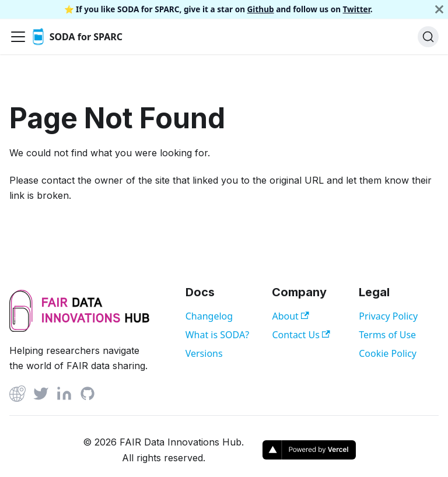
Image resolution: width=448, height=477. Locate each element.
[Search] (428, 37)
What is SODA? (217, 335)
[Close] (439, 9)
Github (261, 9)
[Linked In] (64, 396)
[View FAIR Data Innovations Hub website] (80, 331)
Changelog (209, 316)
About (290, 316)
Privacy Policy (388, 316)
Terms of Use (387, 335)
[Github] (17, 396)
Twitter (357, 9)
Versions (204, 353)
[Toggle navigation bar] (18, 37)
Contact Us (301, 335)
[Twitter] (41, 396)
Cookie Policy (388, 353)
